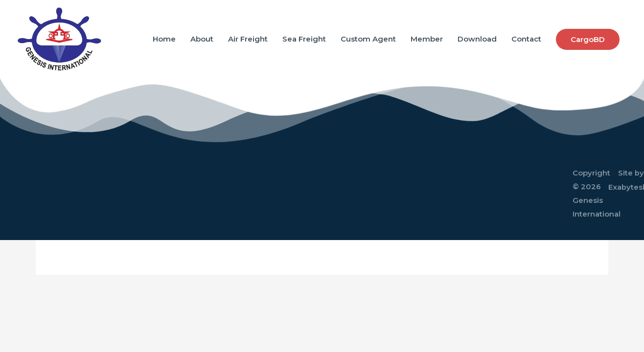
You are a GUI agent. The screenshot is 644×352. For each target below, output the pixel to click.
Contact (526, 39)
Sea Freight (304, 39)
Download (477, 39)
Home (164, 39)
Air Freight (248, 39)
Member (427, 39)
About (202, 39)
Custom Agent (368, 39)
